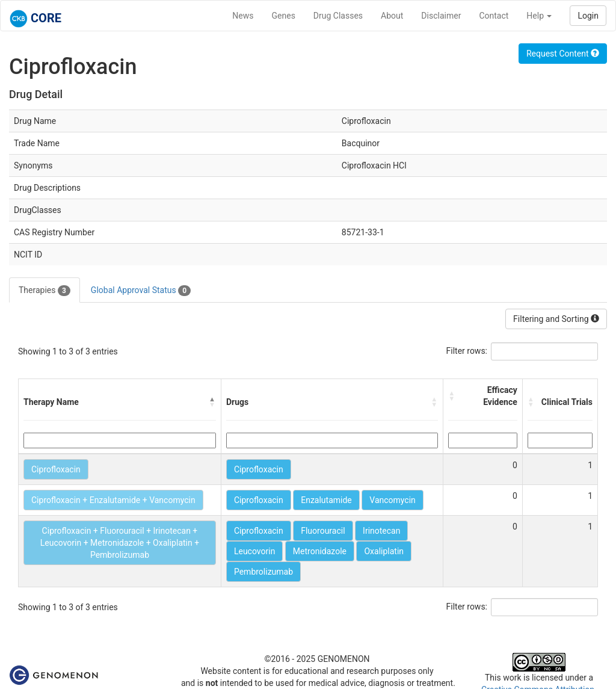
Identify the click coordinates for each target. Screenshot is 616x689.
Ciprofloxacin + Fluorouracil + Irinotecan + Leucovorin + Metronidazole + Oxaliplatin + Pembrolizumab (120, 543)
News (243, 16)
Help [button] (539, 16)
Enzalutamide (326, 500)
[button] (212, 402)
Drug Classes (338, 16)
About (392, 16)
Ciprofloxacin (56, 469)
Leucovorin (254, 551)
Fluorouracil (323, 531)
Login (588, 16)
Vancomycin (393, 500)
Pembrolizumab (263, 572)
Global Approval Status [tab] (141, 291)
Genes (284, 16)
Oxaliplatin (384, 551)
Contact (494, 16)
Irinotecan (381, 531)
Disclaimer (441, 16)
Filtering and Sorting (556, 319)
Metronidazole (320, 551)
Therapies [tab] (45, 291)
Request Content (563, 54)
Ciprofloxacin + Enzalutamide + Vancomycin (113, 500)
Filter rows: (467, 351)
